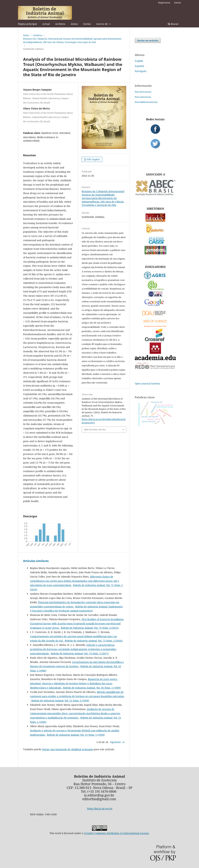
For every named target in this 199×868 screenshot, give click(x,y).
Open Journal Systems (147, 384)
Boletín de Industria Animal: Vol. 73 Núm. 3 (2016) (94, 641)
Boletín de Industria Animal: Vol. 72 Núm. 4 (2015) (90, 628)
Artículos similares (36, 561)
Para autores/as (143, 97)
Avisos (74, 24)
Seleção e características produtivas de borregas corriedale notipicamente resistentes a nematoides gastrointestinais (73, 649)
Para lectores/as (143, 92)
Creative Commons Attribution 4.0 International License (116, 833)
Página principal (27, 24)
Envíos (87, 24)
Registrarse (164, 3)
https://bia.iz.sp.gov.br (100, 809)
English (139, 61)
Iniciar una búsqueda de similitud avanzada (68, 749)
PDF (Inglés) (93, 159)
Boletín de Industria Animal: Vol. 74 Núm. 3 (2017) (80, 653)
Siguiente (116, 742)
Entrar (178, 3)
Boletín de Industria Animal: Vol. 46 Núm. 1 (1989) (92, 688)
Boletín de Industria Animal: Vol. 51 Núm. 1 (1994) (76, 735)
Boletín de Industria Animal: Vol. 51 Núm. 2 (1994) (60, 701)
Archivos (60, 24)
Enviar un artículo (148, 40)
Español (139, 66)
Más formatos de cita (95, 429)
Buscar (173, 24)
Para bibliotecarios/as (146, 102)
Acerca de (102, 24)
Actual (46, 24)
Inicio (26, 35)
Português (141, 71)
